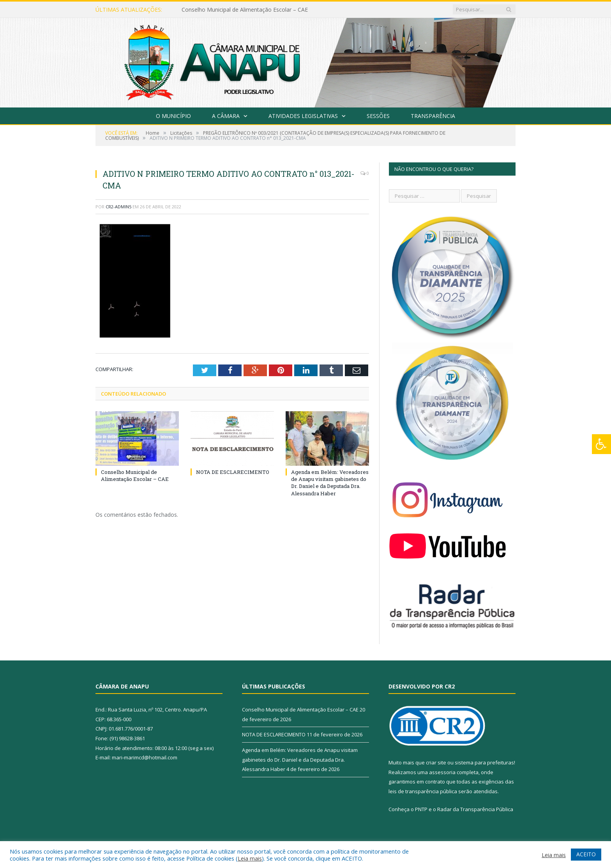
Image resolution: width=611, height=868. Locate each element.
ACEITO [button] (586, 854)
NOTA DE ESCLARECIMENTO (233, 472)
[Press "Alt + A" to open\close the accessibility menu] (601, 444)
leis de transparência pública (423, 791)
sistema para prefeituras (484, 762)
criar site (436, 762)
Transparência (433, 116)
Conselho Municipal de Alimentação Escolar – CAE (245, 10)
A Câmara (226, 116)
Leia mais (250, 858)
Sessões (378, 116)
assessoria (442, 772)
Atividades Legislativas (303, 116)
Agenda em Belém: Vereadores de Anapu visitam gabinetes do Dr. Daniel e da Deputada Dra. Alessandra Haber (330, 483)
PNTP (421, 809)
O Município (173, 116)
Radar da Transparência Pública (475, 809)
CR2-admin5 (118, 207)
